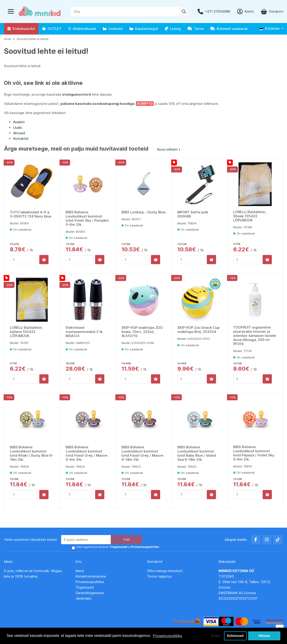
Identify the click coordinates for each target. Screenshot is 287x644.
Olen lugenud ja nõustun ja (117, 547)
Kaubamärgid (144, 29)
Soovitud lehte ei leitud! (33, 39)
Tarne (196, 29)
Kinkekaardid (21, 29)
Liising (173, 29)
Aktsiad (19, 133)
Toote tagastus (159, 576)
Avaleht (19, 122)
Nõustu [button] (264, 636)
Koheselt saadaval (229, 29)
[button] (271, 29)
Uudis (18, 127)
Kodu (7, 39)
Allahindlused (82, 29)
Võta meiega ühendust (165, 571)
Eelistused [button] (235, 636)
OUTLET (52, 29)
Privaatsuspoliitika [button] (168, 636)
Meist (80, 571)
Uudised (113, 29)
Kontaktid (21, 139)
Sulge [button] (215, 636)
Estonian (270, 28)
